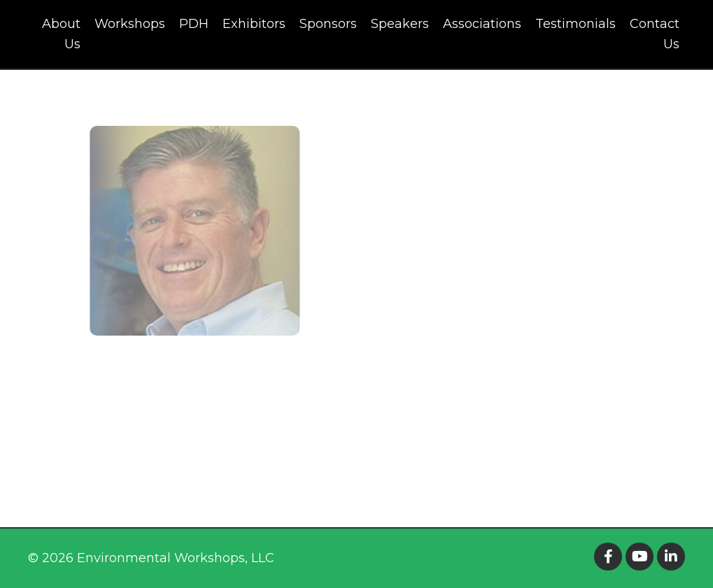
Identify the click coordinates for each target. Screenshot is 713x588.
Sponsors (328, 24)
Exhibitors (254, 24)
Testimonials (576, 24)
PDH (194, 24)
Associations (482, 24)
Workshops (130, 24)
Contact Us (655, 34)
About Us (61, 34)
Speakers (400, 24)
